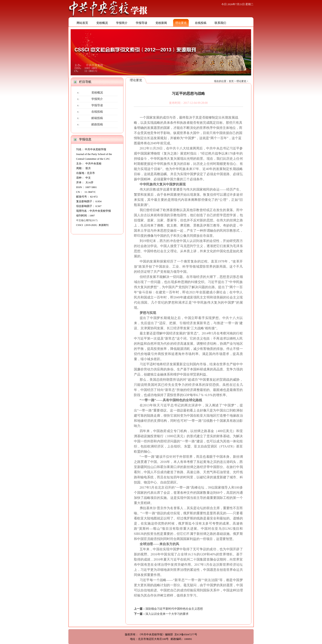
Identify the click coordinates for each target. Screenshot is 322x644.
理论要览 (181, 23)
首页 (231, 81)
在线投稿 (201, 23)
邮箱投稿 (97, 118)
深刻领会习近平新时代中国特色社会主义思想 (174, 609)
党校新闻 (161, 23)
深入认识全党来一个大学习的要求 (167, 614)
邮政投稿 (97, 124)
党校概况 (102, 23)
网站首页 (82, 23)
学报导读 (141, 23)
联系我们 (220, 23)
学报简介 (122, 23)
